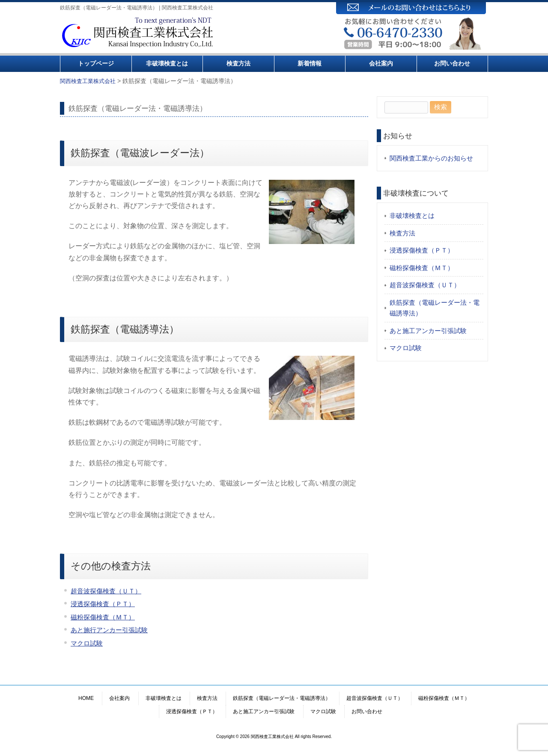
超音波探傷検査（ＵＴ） (106, 591)
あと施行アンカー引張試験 (109, 630)
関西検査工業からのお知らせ (431, 158)
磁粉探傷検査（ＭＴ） (103, 617)
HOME (86, 698)
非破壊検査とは (167, 64)
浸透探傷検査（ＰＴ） (103, 604)
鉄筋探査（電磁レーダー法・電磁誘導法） (435, 308)
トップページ (96, 64)
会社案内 (381, 64)
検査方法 (238, 64)
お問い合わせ (452, 64)
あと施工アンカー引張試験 (428, 331)
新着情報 (310, 64)
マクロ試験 (87, 643)
